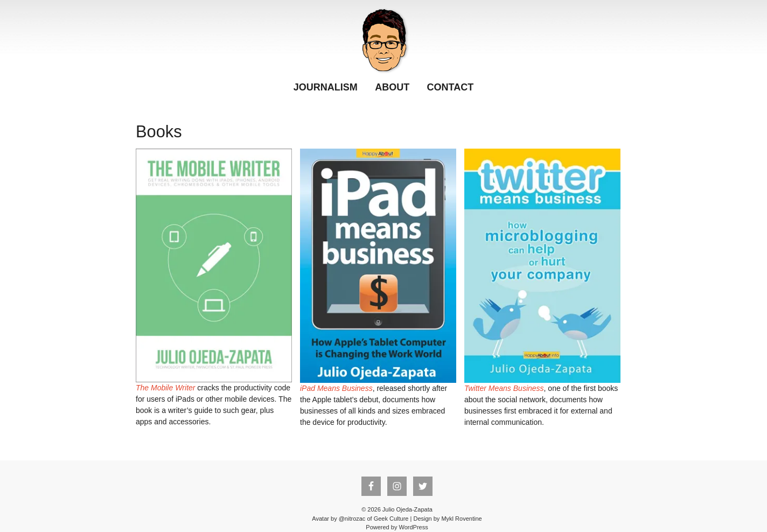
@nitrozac (352, 519)
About (392, 87)
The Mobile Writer (165, 388)
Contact (451, 87)
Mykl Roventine (461, 519)
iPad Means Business (336, 388)
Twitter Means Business (504, 388)
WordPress (413, 527)
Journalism (326, 87)
